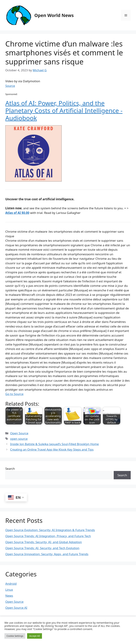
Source (10, 86)
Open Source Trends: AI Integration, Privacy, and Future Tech (48, 536)
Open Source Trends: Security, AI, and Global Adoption (44, 542)
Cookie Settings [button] (15, 636)
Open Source (19, 433)
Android (11, 584)
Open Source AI (16, 608)
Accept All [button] (34, 636)
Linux (9, 590)
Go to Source (14, 394)
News (9, 596)
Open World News (54, 15)
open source (19, 439)
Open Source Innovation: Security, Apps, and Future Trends (47, 554)
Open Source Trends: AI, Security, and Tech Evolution (42, 548)
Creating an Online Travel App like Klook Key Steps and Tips (52, 449)
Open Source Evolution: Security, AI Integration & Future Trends (50, 530)
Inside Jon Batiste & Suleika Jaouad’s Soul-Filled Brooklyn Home (54, 444)
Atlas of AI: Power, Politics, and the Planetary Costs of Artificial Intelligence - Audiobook (64, 110)
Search (10, 469)
